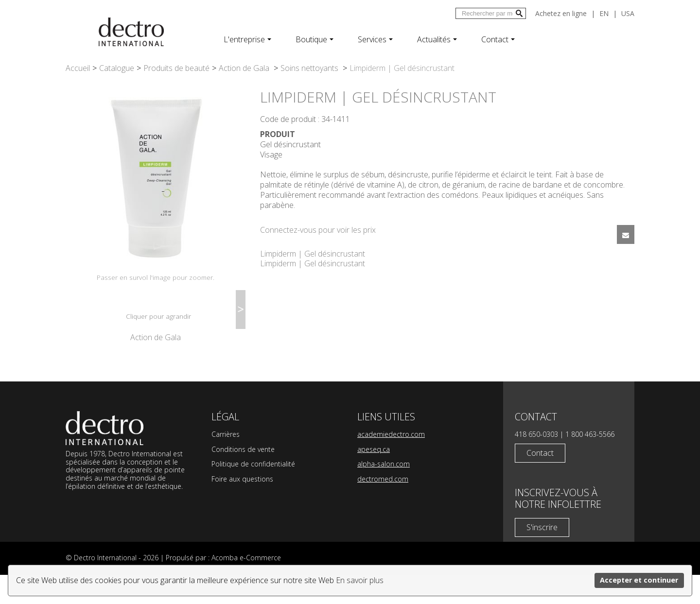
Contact (498, 39)
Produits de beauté (176, 68)
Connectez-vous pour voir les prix (318, 230)
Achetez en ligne (561, 13)
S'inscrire (542, 556)
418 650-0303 (536, 463)
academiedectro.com (391, 463)
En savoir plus (360, 580)
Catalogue (117, 68)
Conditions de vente (243, 478)
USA (628, 13)
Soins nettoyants (310, 68)
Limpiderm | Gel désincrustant (313, 254)
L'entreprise (247, 39)
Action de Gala (245, 68)
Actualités (437, 39)
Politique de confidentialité (253, 493)
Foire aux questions (242, 508)
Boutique (315, 39)
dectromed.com (383, 508)
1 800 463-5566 (590, 463)
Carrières (226, 463)
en (604, 13)
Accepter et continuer (639, 580)
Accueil (78, 68)
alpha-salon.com (384, 493)
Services (375, 39)
